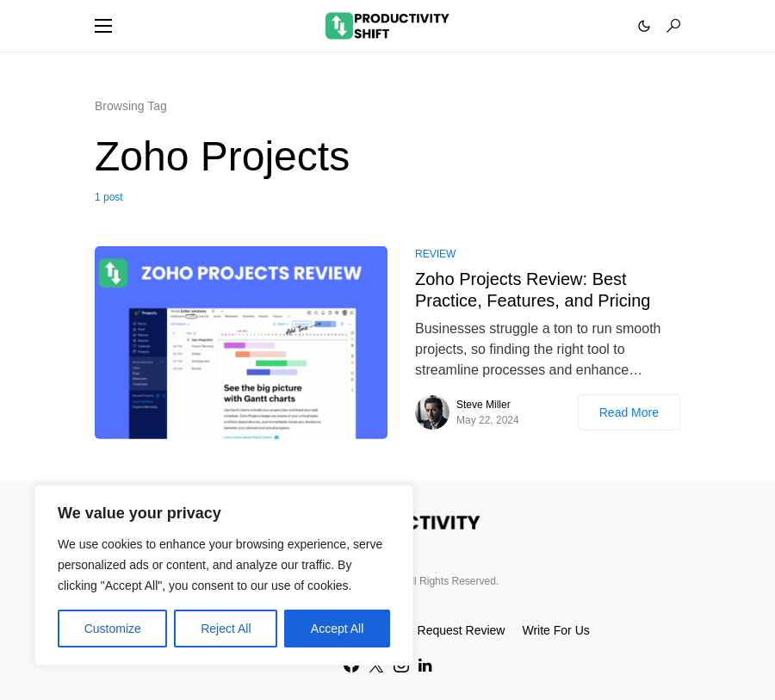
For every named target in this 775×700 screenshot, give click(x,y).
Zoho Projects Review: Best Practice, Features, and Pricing (533, 290)
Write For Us (555, 630)
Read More (629, 412)
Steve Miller (484, 405)
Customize (113, 629)
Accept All (337, 629)
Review (435, 254)
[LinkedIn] (425, 665)
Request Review (462, 630)
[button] (103, 26)
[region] (224, 575)
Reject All (226, 629)
